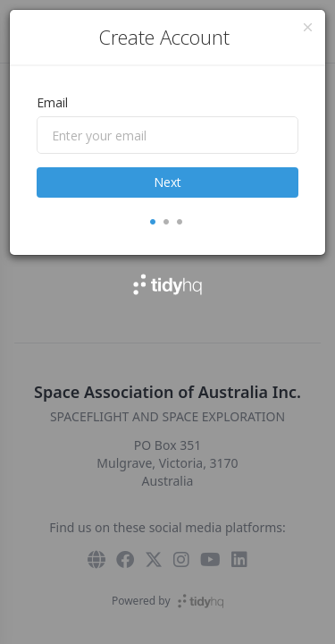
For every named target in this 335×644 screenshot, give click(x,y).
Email (52, 102)
